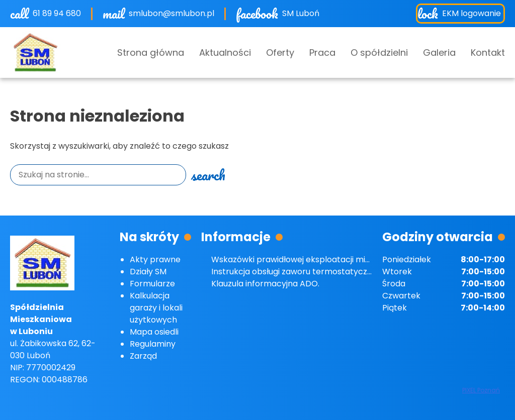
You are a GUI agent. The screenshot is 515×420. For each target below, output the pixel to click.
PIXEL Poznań (481, 390)
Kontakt (488, 52)
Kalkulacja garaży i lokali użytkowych (156, 308)
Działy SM (148, 272)
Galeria (439, 52)
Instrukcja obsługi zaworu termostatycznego (299, 272)
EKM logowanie (471, 13)
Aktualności (225, 52)
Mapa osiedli (154, 332)
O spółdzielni (379, 52)
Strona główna (151, 52)
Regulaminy (153, 344)
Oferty (280, 52)
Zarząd (143, 356)
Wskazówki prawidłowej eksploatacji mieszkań (302, 259)
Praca (322, 52)
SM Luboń (301, 13)
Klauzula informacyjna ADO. (265, 284)
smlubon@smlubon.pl (171, 13)
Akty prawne (155, 259)
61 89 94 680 (57, 13)
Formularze (152, 284)
